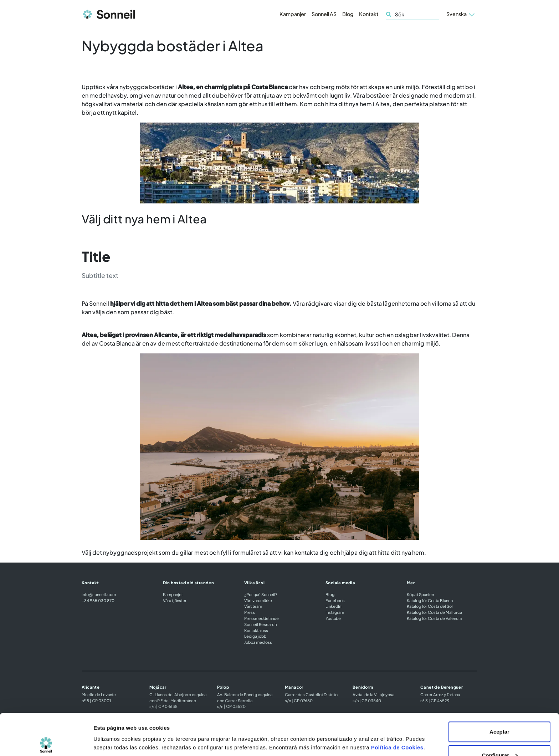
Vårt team (253, 606)
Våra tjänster (175, 600)
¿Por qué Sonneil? (261, 594)
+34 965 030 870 (98, 600)
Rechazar (500, 737)
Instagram (335, 612)
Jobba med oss (258, 642)
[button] (460, 14)
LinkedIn (333, 606)
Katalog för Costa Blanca (430, 600)
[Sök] (412, 14)
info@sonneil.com (99, 594)
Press (250, 612)
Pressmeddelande (261, 618)
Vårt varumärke (258, 600)
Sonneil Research (260, 624)
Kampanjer (293, 14)
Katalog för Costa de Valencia (434, 618)
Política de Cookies (397, 706)
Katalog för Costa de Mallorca (434, 612)
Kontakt (369, 14)
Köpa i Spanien (420, 594)
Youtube (333, 618)
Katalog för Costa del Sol (430, 606)
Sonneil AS (324, 14)
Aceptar (499, 690)
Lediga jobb (255, 636)
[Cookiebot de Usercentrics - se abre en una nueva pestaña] (46, 742)
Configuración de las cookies (131, 726)
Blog (348, 14)
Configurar (500, 714)
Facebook (335, 600)
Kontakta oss (256, 630)
